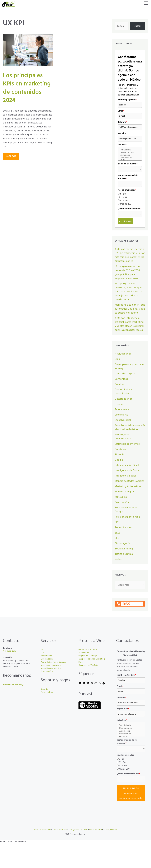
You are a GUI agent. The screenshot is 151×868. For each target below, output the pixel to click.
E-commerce (122, 410)
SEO (117, 538)
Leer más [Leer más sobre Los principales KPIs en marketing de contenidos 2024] (11, 156)
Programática (47, 671)
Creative (120, 384)
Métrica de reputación (51, 665)
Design (119, 404)
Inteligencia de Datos (127, 471)
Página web (123, 709)
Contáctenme (125, 221)
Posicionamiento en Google (126, 510)
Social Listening (124, 549)
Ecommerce (121, 415)
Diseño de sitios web (88, 650)
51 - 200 (124, 201)
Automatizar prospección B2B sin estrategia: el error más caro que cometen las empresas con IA (130, 255)
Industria (123, 145)
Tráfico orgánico (124, 554)
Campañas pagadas (125, 374)
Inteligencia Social (125, 476)
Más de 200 (126, 204)
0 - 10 (123, 194)
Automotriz (130, 155)
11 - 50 (124, 197)
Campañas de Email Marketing (92, 659)
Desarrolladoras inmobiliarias (123, 392)
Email (121, 111)
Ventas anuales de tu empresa (128, 177)
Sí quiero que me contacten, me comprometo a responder (131, 793)
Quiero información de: (130, 209)
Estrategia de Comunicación (123, 437)
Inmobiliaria (130, 150)
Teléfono (122, 122)
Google (119, 460)
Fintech (119, 455)
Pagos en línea (47, 692)
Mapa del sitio (95, 830)
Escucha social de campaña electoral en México (130, 427)
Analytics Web (123, 354)
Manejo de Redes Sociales (129, 481)
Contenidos (121, 379)
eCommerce (84, 653)
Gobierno (130, 160)
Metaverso (121, 497)
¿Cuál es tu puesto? (128, 164)
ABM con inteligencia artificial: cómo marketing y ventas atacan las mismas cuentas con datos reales (130, 324)
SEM (117, 533)
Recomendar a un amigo (14, 685)
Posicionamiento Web (127, 517)
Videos (119, 559)
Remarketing (46, 656)
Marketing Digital (125, 492)
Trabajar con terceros (78, 830)
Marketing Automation (128, 486)
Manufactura (130, 158)
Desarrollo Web (124, 399)
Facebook (120, 449)
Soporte (44, 689)
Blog (117, 359)
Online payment (111, 830)
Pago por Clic (122, 502)
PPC (117, 522)
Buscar (138, 26)
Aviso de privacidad (42, 830)
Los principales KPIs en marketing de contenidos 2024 (27, 88)
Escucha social (123, 420)
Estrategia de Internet (127, 444)
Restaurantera (130, 153)
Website (122, 133)
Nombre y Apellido (127, 99)
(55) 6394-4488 (10, 651)
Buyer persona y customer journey (130, 366)
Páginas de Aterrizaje (88, 656)
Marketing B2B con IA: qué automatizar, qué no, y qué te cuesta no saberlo (130, 309)
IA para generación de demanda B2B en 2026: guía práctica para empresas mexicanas (128, 272)
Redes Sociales (123, 528)
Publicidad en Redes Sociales (53, 662)
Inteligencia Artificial (127, 465)
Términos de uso (60, 830)
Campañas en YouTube (88, 665)
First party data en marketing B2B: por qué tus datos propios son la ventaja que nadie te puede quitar (128, 292)
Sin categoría (122, 543)
